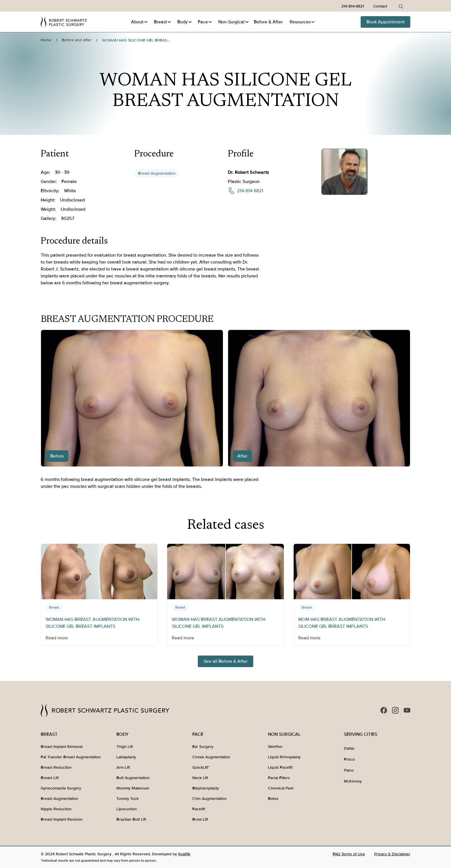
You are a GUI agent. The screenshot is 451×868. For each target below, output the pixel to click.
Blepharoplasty (206, 788)
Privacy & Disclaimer (392, 854)
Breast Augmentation (157, 173)
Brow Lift (200, 819)
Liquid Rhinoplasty (284, 757)
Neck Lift (200, 778)
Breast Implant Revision (62, 819)
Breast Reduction (56, 767)
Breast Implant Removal (62, 747)
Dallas (349, 748)
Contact (380, 6)
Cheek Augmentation (211, 757)
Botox (273, 799)
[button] (140, 22)
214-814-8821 (353, 6)
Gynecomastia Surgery (61, 788)
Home (46, 40)
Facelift (199, 809)
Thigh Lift (125, 747)
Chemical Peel (281, 788)
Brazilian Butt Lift (131, 819)
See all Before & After (225, 661)
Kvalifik (184, 854)
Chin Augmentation (209, 799)
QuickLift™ (201, 767)
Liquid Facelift (280, 767)
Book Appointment (385, 22)
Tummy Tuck (127, 799)
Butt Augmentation (133, 778)
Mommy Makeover (133, 788)
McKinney (353, 781)
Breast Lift (50, 778)
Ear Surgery (203, 747)
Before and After (77, 40)
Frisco (349, 759)
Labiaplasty (126, 757)
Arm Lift (123, 767)
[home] (64, 22)
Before (268, 22)
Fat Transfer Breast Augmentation (71, 757)
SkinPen (275, 747)
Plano (349, 770)
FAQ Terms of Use (349, 854)
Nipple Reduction (56, 809)
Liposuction (127, 809)
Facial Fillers (279, 778)
